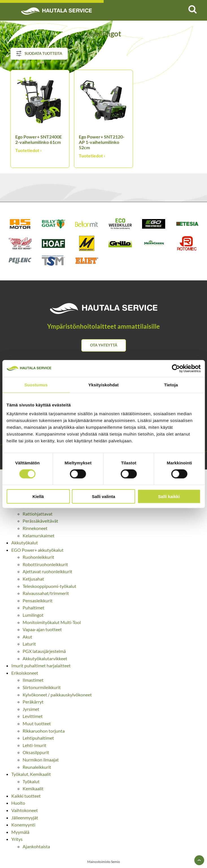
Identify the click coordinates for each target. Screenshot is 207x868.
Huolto (18, 803)
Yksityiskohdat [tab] (103, 385)
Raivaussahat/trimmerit (46, 593)
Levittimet (33, 716)
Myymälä (20, 832)
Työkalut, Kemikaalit (31, 774)
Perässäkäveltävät (40, 521)
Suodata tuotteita (39, 54)
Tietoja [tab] (171, 385)
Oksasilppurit (36, 752)
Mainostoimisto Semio (104, 862)
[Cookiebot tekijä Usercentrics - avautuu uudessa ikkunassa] (176, 368)
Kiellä (38, 496)
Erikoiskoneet (25, 673)
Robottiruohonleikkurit (45, 564)
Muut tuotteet (37, 723)
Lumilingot (33, 615)
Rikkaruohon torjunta (44, 731)
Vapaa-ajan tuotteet (42, 629)
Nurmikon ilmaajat (41, 760)
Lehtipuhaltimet (38, 738)
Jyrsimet (31, 709)
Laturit (29, 644)
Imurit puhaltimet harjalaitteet (41, 665)
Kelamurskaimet (39, 535)
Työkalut (31, 781)
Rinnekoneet (35, 528)
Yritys (17, 839)
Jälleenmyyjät (25, 818)
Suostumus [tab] (36, 385)
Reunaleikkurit (37, 767)
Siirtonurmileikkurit (42, 687)
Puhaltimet (33, 608)
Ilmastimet (33, 680)
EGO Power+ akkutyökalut (37, 550)
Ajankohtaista (36, 846)
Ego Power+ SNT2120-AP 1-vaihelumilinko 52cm (102, 142)
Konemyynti (23, 825)
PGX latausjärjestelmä (44, 651)
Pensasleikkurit (38, 600)
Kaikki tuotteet (26, 796)
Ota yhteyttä (104, 345)
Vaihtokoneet (25, 810)
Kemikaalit (33, 788)
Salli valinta (103, 496)
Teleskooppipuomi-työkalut (49, 586)
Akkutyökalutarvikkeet (45, 658)
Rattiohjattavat (38, 514)
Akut (27, 637)
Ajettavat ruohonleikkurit (47, 571)
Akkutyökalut (25, 543)
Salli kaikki (169, 496)
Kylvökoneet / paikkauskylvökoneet (57, 695)
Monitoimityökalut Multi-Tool (52, 622)
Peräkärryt (33, 702)
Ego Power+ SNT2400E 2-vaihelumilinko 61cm (39, 139)
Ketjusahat (33, 579)
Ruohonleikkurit (38, 557)
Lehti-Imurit (34, 745)
